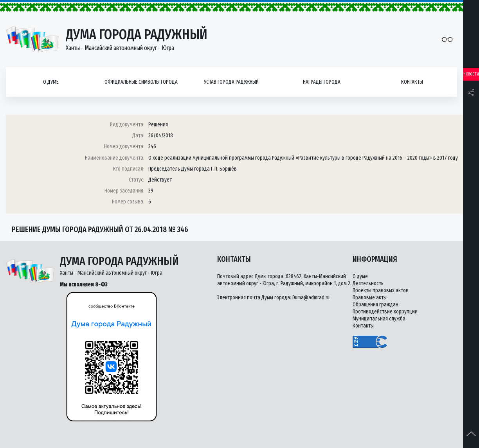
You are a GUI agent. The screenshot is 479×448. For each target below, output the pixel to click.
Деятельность (368, 283)
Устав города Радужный (231, 82)
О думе (51, 82)
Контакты (412, 82)
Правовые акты (370, 298)
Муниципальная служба (379, 319)
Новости (471, 74)
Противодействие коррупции (385, 312)
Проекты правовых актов (381, 291)
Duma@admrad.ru (311, 298)
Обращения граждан (375, 305)
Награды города (322, 82)
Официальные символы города (141, 82)
